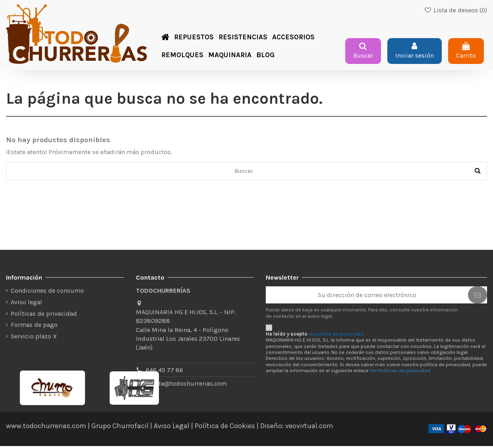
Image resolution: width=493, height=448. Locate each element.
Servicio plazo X (34, 338)
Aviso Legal (172, 428)
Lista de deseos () (455, 10)
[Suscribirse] (478, 297)
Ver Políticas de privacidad (400, 372)
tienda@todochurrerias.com (186, 385)
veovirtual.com (309, 428)
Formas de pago (34, 327)
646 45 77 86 (164, 372)
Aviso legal (26, 304)
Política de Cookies (225, 428)
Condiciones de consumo (47, 293)
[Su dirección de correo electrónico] (367, 297)
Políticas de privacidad (44, 315)
